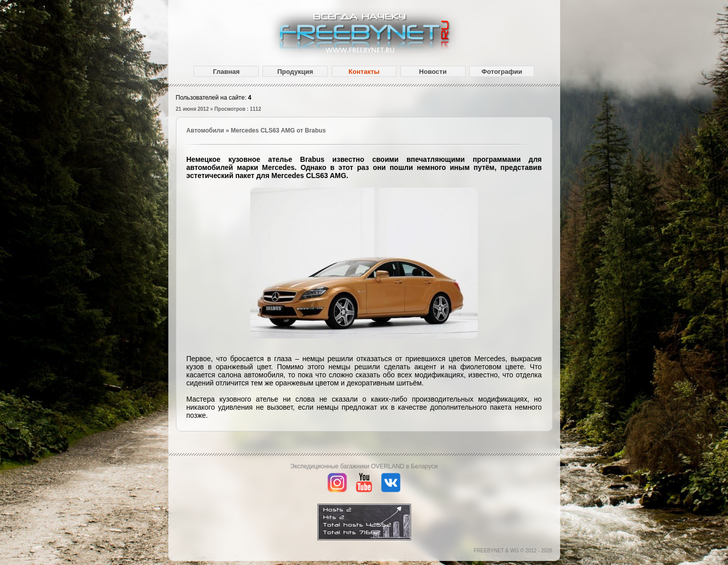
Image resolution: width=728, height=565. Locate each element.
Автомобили (206, 131)
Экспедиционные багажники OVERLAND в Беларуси (364, 466)
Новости (433, 72)
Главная (226, 72)
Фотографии (502, 72)
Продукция (295, 72)
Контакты (364, 72)
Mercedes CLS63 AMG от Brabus (278, 131)
